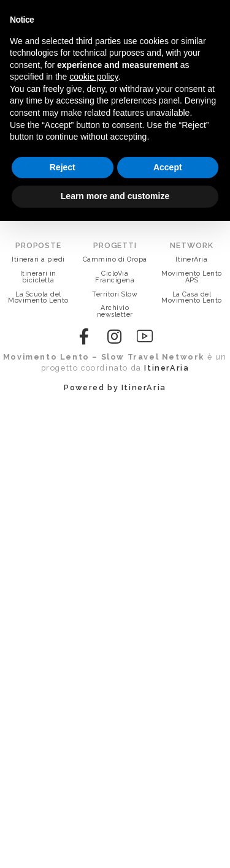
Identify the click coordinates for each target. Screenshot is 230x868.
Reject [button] (63, 167)
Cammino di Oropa (115, 259)
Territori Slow (115, 294)
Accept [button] (168, 167)
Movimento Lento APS (192, 277)
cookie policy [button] (94, 77)
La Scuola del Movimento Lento (38, 298)
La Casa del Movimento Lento (192, 298)
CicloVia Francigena (115, 277)
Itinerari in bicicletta (38, 277)
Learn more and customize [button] (115, 196)
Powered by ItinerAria (115, 387)
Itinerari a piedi (38, 259)
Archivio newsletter (115, 311)
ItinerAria (191, 259)
